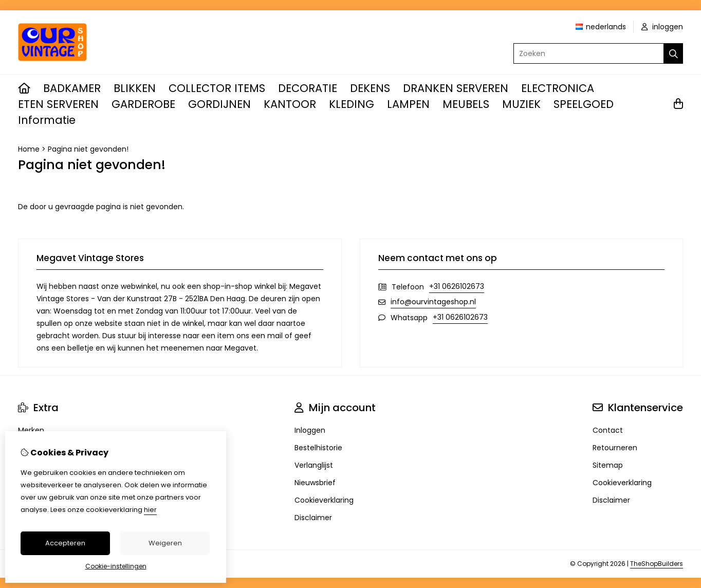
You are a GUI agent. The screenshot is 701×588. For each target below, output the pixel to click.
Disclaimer (313, 518)
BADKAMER (72, 88)
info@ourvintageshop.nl (433, 302)
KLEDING (352, 104)
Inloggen (310, 430)
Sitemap (608, 465)
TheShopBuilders (657, 564)
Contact (608, 430)
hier (150, 510)
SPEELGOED (584, 104)
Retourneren (615, 448)
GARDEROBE (143, 104)
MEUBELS (466, 104)
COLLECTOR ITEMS (217, 88)
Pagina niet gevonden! (88, 149)
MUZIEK (521, 104)
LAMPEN (408, 104)
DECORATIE (308, 88)
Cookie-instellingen (116, 566)
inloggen (662, 27)
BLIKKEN (135, 88)
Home (29, 149)
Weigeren (165, 543)
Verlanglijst (314, 465)
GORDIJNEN (219, 104)
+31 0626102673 (457, 286)
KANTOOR (290, 104)
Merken (31, 430)
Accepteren (65, 543)
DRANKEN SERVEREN (456, 88)
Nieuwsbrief (315, 483)
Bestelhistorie (318, 448)
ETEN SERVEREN (58, 104)
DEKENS (370, 88)
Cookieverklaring (324, 500)
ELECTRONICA (558, 88)
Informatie (47, 120)
